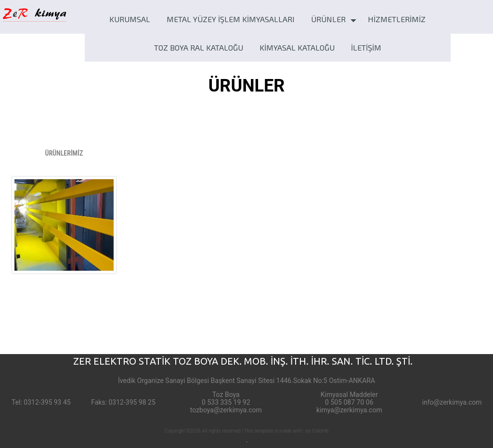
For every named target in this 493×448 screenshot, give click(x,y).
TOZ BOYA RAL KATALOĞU (199, 47)
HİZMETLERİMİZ (397, 19)
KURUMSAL (130, 19)
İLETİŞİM (366, 47)
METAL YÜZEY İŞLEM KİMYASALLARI (231, 19)
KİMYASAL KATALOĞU (297, 47)
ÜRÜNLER (328, 19)
